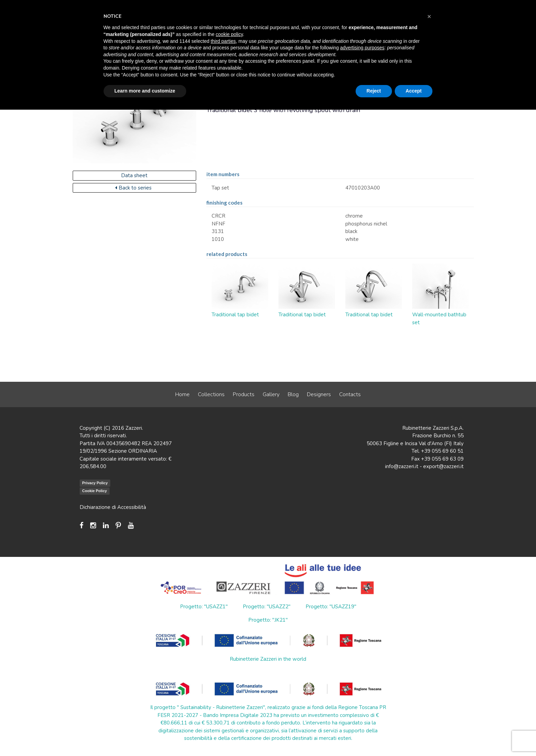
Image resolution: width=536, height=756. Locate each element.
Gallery (271, 394)
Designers (319, 394)
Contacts (350, 394)
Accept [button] (414, 91)
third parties (223, 41)
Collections (211, 394)
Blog (293, 394)
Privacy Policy (95, 483)
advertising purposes (362, 48)
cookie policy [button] (229, 34)
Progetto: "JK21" (268, 620)
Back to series (133, 188)
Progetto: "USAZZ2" (267, 607)
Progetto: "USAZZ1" (204, 607)
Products (244, 394)
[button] (429, 16)
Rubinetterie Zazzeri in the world (268, 659)
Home (182, 394)
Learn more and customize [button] (145, 91)
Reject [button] (374, 91)
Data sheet (134, 175)
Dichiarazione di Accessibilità (113, 507)
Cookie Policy (95, 491)
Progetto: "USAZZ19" (331, 607)
